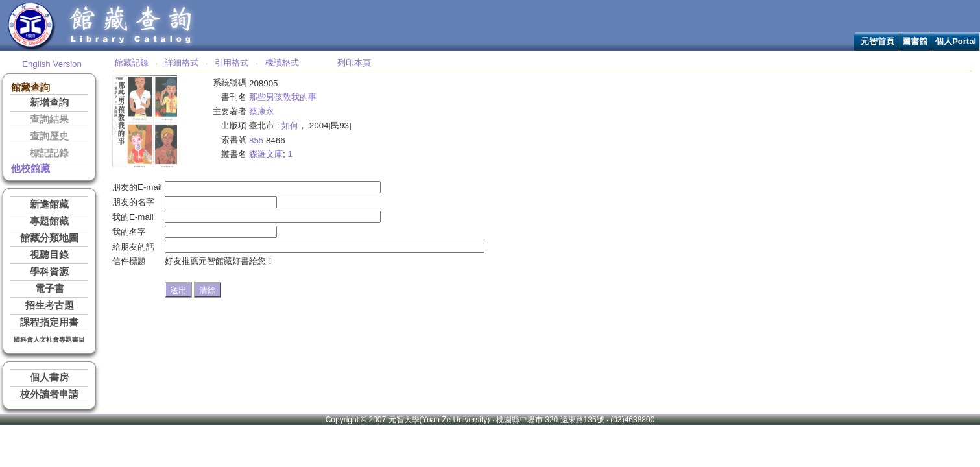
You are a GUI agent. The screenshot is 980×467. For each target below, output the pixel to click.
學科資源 (49, 272)
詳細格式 (182, 63)
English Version (52, 64)
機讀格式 (282, 63)
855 (256, 140)
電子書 (50, 289)
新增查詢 (49, 102)
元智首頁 (878, 41)
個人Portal (956, 41)
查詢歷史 (49, 136)
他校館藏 (30, 169)
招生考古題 (50, 305)
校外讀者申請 (49, 394)
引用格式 (232, 63)
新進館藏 (49, 204)
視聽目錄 (49, 255)
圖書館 (915, 41)
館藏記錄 (132, 63)
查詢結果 (49, 119)
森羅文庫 (266, 154)
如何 (290, 126)
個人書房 (49, 377)
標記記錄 (49, 153)
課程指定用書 (49, 322)
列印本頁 (354, 63)
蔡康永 (262, 111)
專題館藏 (49, 221)
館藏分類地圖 (49, 238)
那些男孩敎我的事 (283, 97)
